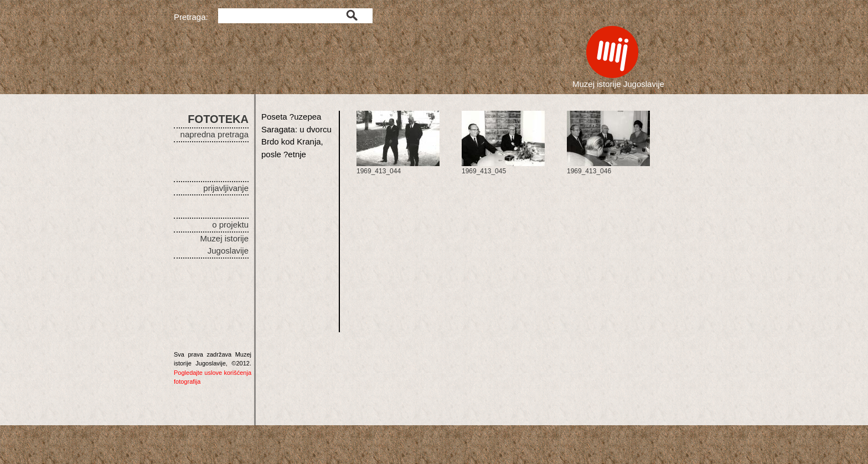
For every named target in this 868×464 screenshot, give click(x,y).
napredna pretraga (215, 134)
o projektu (230, 225)
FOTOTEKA (218, 119)
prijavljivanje (226, 188)
